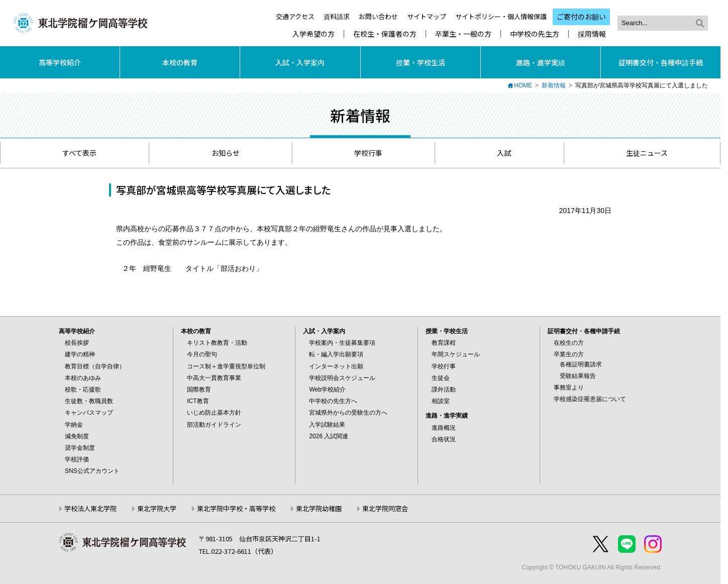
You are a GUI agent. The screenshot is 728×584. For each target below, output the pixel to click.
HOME (523, 85)
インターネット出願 (336, 366)
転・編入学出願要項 (336, 354)
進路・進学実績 (541, 62)
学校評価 (77, 459)
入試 (499, 153)
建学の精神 (80, 354)
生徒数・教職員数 (89, 401)
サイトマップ (427, 16)
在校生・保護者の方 (385, 34)
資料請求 (337, 16)
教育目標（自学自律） (95, 366)
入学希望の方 (314, 34)
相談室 (441, 401)
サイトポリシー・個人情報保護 (501, 16)
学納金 (74, 425)
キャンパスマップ (89, 413)
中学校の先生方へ (333, 401)
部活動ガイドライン (214, 425)
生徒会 (441, 378)
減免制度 (77, 436)
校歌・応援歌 (83, 390)
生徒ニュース (642, 153)
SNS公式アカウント (92, 471)
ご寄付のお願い (581, 17)
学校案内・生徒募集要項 (342, 343)
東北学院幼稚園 (319, 508)
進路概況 (444, 428)
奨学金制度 (80, 448)
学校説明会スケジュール (342, 378)
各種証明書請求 (581, 364)
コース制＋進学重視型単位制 (226, 366)
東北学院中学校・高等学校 (236, 508)
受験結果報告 (578, 376)
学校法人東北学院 (90, 508)
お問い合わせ (378, 16)
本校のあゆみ (83, 378)
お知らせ (221, 153)
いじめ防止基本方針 (214, 413)
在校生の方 (569, 343)
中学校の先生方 (535, 34)
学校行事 (363, 153)
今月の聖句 (202, 354)
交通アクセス (295, 16)
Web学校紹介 (327, 390)
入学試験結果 (327, 425)
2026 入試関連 (329, 436)
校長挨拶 (77, 343)
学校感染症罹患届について (590, 399)
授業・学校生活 (421, 62)
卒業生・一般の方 (463, 34)
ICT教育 (198, 401)
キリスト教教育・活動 (217, 343)
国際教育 (199, 390)
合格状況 (444, 439)
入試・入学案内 (300, 62)
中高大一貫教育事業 (214, 378)
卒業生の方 (569, 354)
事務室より (569, 387)
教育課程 (444, 343)
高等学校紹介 (60, 62)
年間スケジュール (456, 354)
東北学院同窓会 (385, 508)
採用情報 (592, 34)
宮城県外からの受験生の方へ (348, 413)
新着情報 (554, 85)
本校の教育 (180, 62)
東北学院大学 (157, 508)
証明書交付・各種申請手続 (661, 62)
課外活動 (444, 390)
